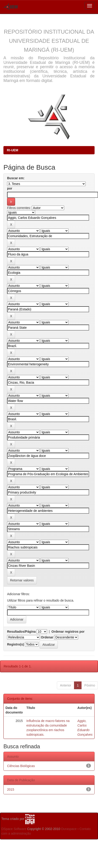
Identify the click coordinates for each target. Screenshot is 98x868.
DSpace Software (14, 829)
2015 (11, 789)
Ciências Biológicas (21, 766)
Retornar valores (22, 580)
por (10, 188)
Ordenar (47, 637)
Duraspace (69, 829)
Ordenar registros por (68, 632)
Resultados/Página (21, 632)
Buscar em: (16, 178)
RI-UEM (13, 150)
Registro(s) (16, 644)
